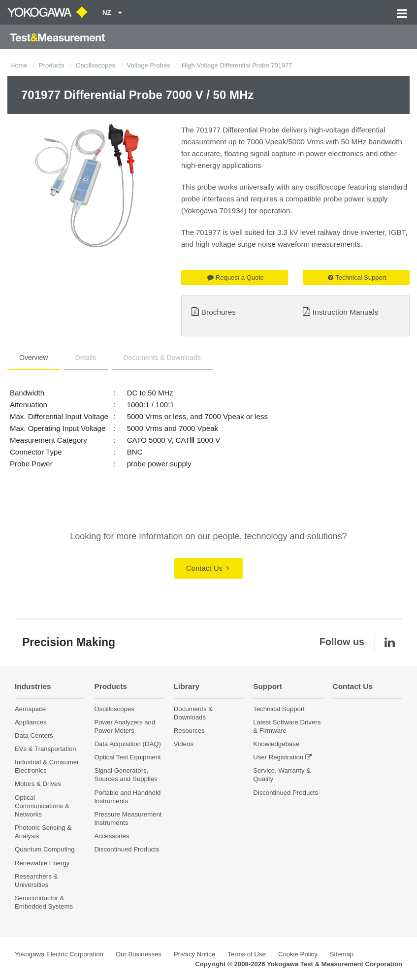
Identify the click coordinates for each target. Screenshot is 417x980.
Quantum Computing (45, 849)
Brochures (219, 312)
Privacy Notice (194, 954)
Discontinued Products (127, 849)
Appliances (31, 722)
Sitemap (342, 954)
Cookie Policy (298, 954)
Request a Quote (236, 278)
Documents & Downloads (162, 358)
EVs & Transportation (46, 749)
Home (19, 65)
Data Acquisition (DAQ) (128, 744)
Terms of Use (247, 954)
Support (268, 686)
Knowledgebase (276, 744)
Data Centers (34, 735)
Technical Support (357, 278)
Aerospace (30, 709)
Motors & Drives (38, 784)
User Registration (278, 757)
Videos (184, 744)
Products (51, 65)
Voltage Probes (148, 65)
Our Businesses (139, 954)
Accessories (112, 836)
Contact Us (208, 568)
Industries (33, 686)
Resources (189, 731)
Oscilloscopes (96, 65)
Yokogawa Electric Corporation (59, 954)
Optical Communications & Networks (42, 806)
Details (86, 358)
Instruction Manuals (345, 312)
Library (187, 686)
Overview (33, 358)
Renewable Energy (42, 863)
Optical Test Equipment (127, 757)
